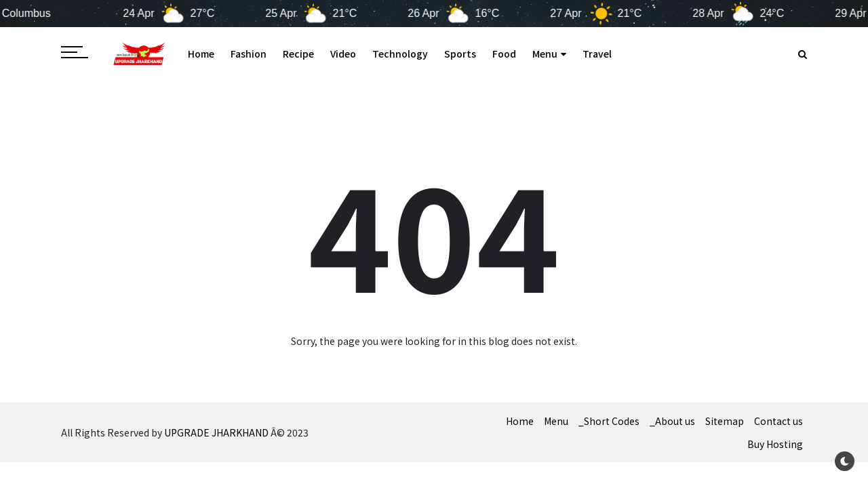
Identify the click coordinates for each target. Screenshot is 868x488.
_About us (672, 421)
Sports (460, 54)
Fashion (249, 54)
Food (504, 54)
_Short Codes (609, 421)
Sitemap (725, 421)
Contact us (778, 421)
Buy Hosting (775, 444)
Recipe (298, 54)
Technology (400, 54)
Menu (549, 54)
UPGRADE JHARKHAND (216, 432)
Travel (597, 54)
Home (201, 54)
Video (343, 54)
